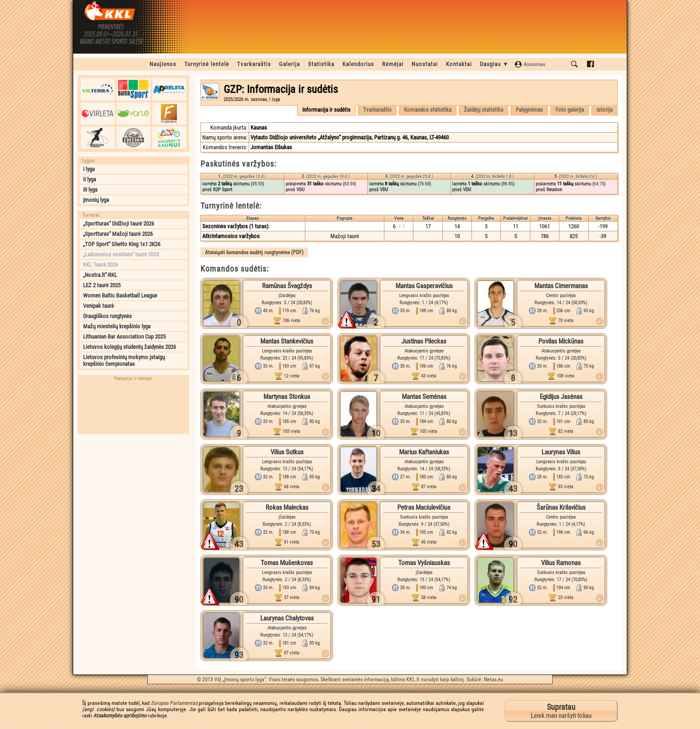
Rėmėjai (393, 64)
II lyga (90, 179)
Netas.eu (494, 679)
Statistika (321, 64)
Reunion (554, 190)
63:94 (349, 184)
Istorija (604, 110)
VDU (300, 190)
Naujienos (163, 64)
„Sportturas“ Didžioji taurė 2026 (119, 224)
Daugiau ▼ (494, 64)
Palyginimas (529, 110)
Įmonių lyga (96, 200)
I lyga (89, 169)
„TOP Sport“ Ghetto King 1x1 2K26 (122, 244)
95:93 (257, 184)
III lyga (90, 190)
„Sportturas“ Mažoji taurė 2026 (118, 234)
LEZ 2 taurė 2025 (102, 285)
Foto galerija (570, 110)
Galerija (290, 64)
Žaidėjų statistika (483, 110)
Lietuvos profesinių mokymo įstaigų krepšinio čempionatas (124, 360)
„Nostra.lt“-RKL (100, 275)
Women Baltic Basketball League (120, 295)
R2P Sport (223, 190)
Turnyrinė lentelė (207, 64)
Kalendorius (358, 64)
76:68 (424, 184)
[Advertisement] (133, 494)
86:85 (508, 184)
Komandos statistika (428, 110)
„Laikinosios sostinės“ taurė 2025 (121, 254)
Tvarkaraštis (254, 64)
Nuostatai (425, 64)
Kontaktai (459, 64)
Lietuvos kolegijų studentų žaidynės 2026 (129, 347)
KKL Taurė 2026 (100, 265)
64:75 (599, 184)
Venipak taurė (98, 306)
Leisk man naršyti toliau (561, 711)
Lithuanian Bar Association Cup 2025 (124, 337)
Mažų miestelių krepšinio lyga (117, 326)
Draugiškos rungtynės (107, 316)
